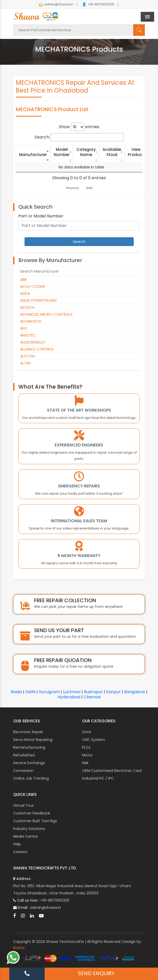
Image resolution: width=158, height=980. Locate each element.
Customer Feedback (32, 813)
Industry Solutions (29, 829)
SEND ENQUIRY (96, 973)
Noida (16, 692)
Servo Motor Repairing (33, 740)
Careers (20, 852)
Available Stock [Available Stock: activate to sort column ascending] (112, 152)
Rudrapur (93, 692)
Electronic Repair (28, 732)
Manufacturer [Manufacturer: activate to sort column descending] (33, 155)
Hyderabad (69, 697)
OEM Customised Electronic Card (112, 771)
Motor (87, 755)
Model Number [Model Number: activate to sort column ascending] (62, 152)
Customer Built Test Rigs (35, 821)
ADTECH (27, 307)
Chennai (92, 697)
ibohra (19, 948)
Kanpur (113, 692)
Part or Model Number (41, 216)
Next (89, 188)
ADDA (25, 293)
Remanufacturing (29, 747)
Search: (79, 137)
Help (17, 844)
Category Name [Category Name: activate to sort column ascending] (86, 152)
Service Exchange (29, 763)
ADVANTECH (31, 321)
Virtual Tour (23, 805)
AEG (24, 328)
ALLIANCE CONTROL (37, 349)
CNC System (93, 740)
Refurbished (24, 755)
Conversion (23, 771)
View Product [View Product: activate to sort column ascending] (136, 152)
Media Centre (25, 836)
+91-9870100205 (98, 4)
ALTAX (26, 363)
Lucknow (72, 692)
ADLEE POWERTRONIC (39, 300)
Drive (87, 732)
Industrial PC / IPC (98, 778)
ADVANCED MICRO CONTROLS (46, 314)
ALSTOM (27, 356)
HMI (85, 763)
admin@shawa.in (56, 4)
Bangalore (135, 692)
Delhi (30, 692)
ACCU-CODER (33, 287)
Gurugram (49, 692)
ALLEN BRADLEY (33, 342)
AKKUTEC (28, 335)
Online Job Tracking (31, 778)
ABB (23, 280)
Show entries (79, 127)
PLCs (86, 747)
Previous (73, 188)
